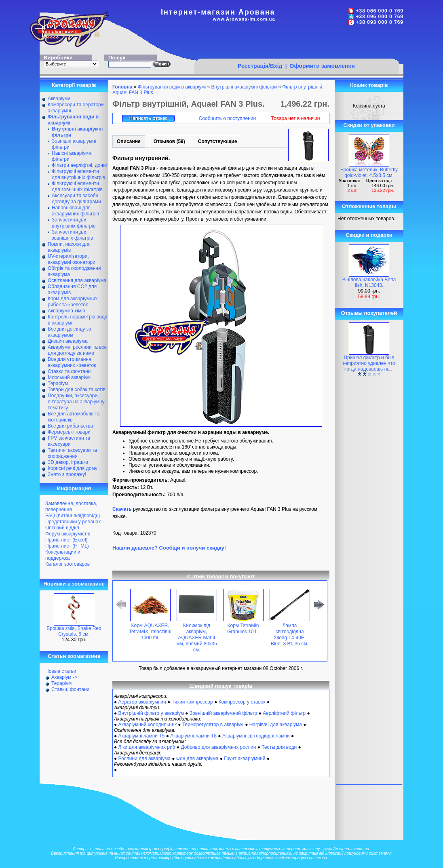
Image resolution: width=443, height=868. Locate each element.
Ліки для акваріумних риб (147, 747)
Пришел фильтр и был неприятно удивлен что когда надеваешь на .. (369, 363)
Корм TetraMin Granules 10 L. (243, 629)
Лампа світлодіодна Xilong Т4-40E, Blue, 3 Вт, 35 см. (290, 635)
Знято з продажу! (67, 474)
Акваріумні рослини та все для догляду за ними (77, 350)
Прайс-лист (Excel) (66, 540)
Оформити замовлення (322, 66)
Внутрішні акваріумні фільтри (244, 87)
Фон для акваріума (197, 758)
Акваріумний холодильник (148, 725)
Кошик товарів (369, 85)
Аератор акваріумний (142, 702)
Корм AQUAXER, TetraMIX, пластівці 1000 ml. (150, 632)
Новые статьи (61, 671)
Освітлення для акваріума (77, 280)
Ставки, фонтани (70, 689)
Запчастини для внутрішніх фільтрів (74, 223)
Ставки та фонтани (69, 371)
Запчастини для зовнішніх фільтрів (72, 235)
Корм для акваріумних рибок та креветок (73, 302)
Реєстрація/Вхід (260, 66)
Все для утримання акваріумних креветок (72, 362)
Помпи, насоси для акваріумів (69, 247)
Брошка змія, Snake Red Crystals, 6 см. (74, 631)
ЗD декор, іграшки (68, 462)
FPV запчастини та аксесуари (69, 441)
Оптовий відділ (62, 528)
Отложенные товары (369, 206)
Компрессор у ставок (242, 702)
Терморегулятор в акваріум (213, 725)
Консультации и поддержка (63, 555)
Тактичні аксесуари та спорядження (72, 453)
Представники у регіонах (73, 522)
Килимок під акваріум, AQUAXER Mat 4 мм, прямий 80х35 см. (196, 638)
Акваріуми (59, 99)
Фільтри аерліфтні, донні (79, 165)
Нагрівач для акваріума (276, 725)
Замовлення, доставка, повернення (71, 507)
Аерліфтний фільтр (284, 713)
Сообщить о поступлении (228, 118)
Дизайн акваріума (68, 341)
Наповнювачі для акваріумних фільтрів (75, 211)
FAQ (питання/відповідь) (73, 516)
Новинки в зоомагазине (74, 584)
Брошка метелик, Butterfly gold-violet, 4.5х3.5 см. (369, 173)
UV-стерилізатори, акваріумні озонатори (72, 259)
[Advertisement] (297, 43)
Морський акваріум (69, 377)
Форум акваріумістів (68, 534)
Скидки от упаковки (369, 125)
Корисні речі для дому (73, 468)
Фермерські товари (69, 432)
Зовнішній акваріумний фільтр (223, 713)
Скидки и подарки (369, 235)
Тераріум (58, 383)
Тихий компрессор (192, 702)
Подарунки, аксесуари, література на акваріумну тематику (76, 402)
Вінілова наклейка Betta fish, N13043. (369, 282)
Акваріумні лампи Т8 (193, 736)
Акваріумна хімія (66, 311)
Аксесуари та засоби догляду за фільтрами (76, 199)
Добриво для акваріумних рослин (218, 747)
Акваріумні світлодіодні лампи (256, 736)
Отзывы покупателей (369, 313)
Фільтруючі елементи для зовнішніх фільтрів (77, 186)
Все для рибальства (70, 426)
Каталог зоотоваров (68, 564)
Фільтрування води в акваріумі (172, 87)
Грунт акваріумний (245, 758)
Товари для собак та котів (77, 390)
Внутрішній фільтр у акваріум (151, 713)
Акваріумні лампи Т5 (142, 736)
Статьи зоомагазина (74, 656)
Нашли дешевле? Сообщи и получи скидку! (169, 548)
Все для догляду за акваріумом (70, 332)
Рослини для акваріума (145, 758)
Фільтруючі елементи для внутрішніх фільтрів (78, 174)
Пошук (117, 58)
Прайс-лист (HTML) (67, 546)
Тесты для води (279, 747)
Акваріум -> (64, 677)
